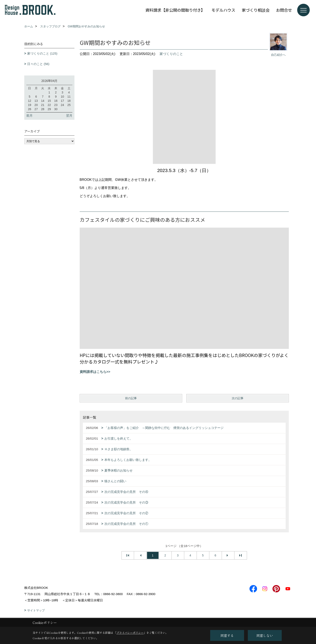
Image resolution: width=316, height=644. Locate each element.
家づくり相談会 (256, 10)
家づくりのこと (171, 54)
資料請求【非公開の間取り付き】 (175, 10)
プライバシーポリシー (130, 633)
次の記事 (238, 398)
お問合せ (284, 10)
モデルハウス (223, 10)
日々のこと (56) (38, 64)
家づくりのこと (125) (42, 53)
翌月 (69, 115)
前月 (29, 115)
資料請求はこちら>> (95, 372)
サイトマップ (36, 610)
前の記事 (131, 398)
